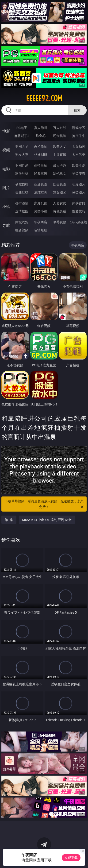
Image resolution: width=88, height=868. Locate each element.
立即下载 (71, 858)
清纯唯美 (41, 192)
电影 (6, 169)
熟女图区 (60, 192)
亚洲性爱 (22, 165)
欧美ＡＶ (60, 147)
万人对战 (60, 128)
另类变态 (79, 173)
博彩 (6, 131)
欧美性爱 (79, 165)
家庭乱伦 (41, 203)
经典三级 (41, 173)
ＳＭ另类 (79, 155)
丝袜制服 (41, 155)
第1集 (9, 520)
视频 (6, 150)
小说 (6, 207)
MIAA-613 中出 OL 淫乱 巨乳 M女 (47, 520)
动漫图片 (79, 184)
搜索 (77, 110)
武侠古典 (79, 203)
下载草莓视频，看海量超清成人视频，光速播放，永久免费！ (45, 504)
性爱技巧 (79, 211)
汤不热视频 (79, 222)
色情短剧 (41, 230)
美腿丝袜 (22, 192)
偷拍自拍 (41, 165)
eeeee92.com (44, 98)
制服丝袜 (22, 173)
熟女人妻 (22, 155)
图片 (6, 188)
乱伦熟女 (60, 173)
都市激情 (22, 203)
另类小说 (41, 211)
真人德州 (41, 128)
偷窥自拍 (22, 184)
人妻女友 (60, 203)
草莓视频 (60, 222)
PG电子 (22, 128)
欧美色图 (60, 184)
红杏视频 (22, 230)
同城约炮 (22, 222)
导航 (6, 225)
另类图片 (79, 192)
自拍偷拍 (41, 147)
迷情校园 (22, 211)
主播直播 (60, 155)
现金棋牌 (60, 136)
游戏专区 (79, 128)
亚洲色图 (41, 184)
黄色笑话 (60, 211)
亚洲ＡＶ (22, 147)
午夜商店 (41, 222)
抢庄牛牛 (79, 136)
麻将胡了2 (22, 136)
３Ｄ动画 (79, 147)
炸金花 (41, 136)
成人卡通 (60, 165)
